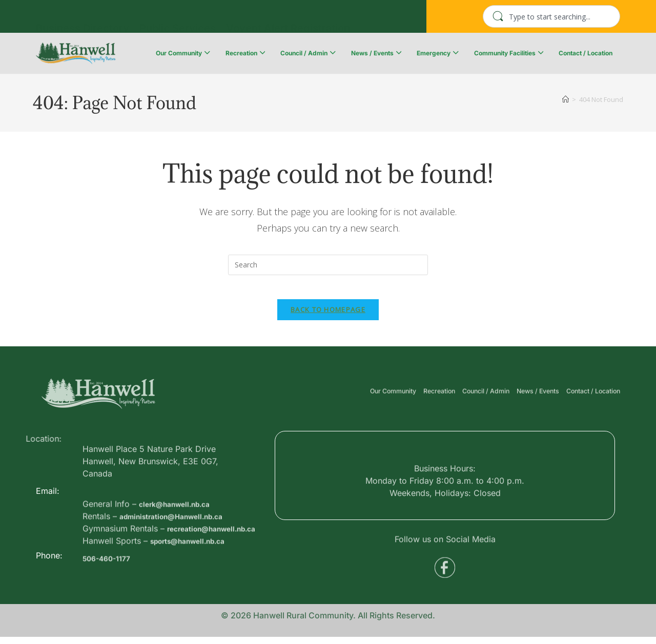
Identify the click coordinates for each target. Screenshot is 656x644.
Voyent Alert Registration (288, 19)
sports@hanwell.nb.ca (195, 596)
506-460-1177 (110, 578)
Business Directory (83, 19)
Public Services (178, 19)
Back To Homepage (328, 317)
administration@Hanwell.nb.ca (181, 559)
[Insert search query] (328, 265)
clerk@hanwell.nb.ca (181, 547)
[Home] (566, 99)
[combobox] (551, 16)
